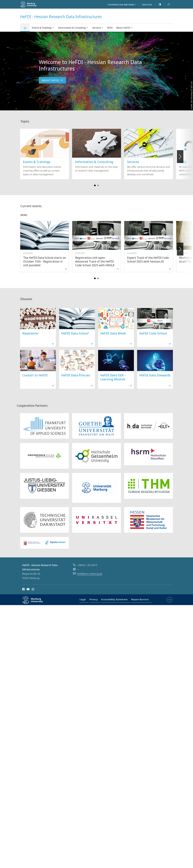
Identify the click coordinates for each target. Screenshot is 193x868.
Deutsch (147, 5)
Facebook (23, 590)
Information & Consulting (74, 28)
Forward (180, 248)
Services (99, 28)
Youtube (28, 590)
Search (167, 4)
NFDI (110, 28)
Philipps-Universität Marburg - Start (35, 6)
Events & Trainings (44, 28)
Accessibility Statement (115, 600)
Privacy (96, 600)
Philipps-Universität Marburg (36, 602)
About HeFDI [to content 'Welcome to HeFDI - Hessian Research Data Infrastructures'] (52, 80)
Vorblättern (180, 155)
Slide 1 (95, 185)
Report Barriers (139, 600)
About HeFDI (125, 28)
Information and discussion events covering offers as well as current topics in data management (45, 152)
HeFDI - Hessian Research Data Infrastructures (27, 29)
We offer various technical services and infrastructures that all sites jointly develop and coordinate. (149, 152)
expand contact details (169, 600)
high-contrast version (158, 4)
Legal (86, 600)
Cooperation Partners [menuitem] (123, 5)
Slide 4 (98, 185)
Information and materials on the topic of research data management (97, 150)
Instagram (33, 590)
